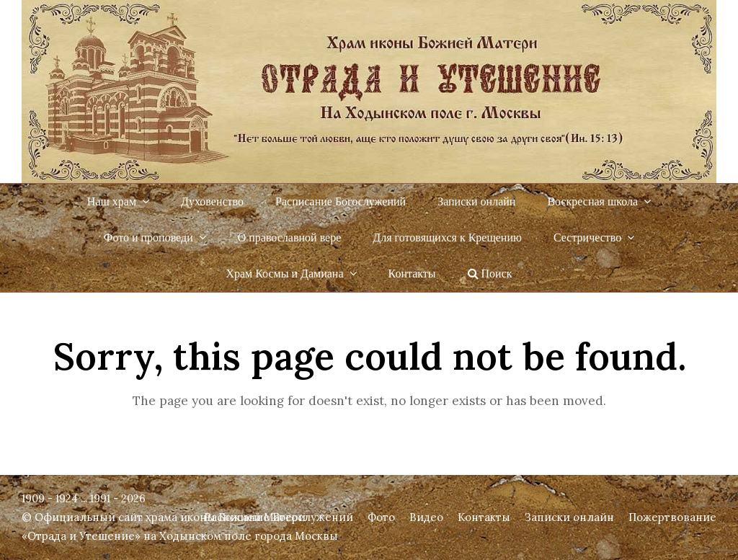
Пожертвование (672, 517)
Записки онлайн (569, 517)
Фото (381, 517)
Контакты (484, 517)
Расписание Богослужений (279, 517)
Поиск (490, 274)
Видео (426, 517)
